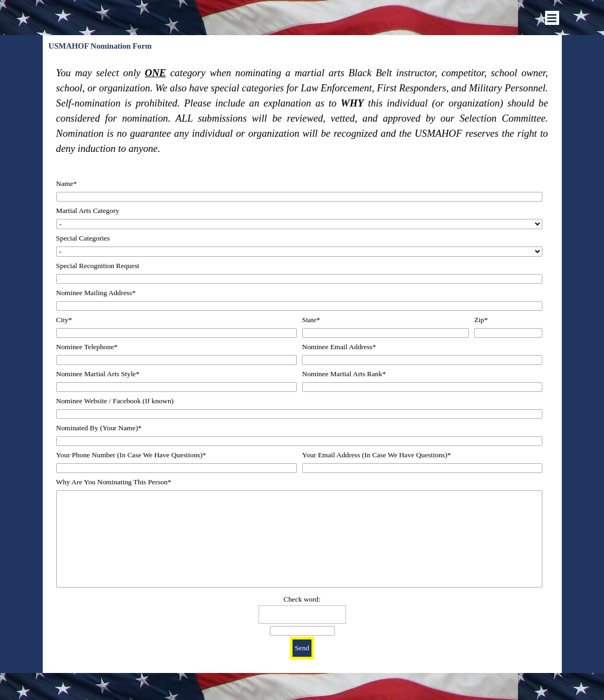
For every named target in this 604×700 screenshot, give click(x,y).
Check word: (302, 599)
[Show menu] (552, 18)
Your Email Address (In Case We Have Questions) (377, 455)
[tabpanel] (302, 111)
